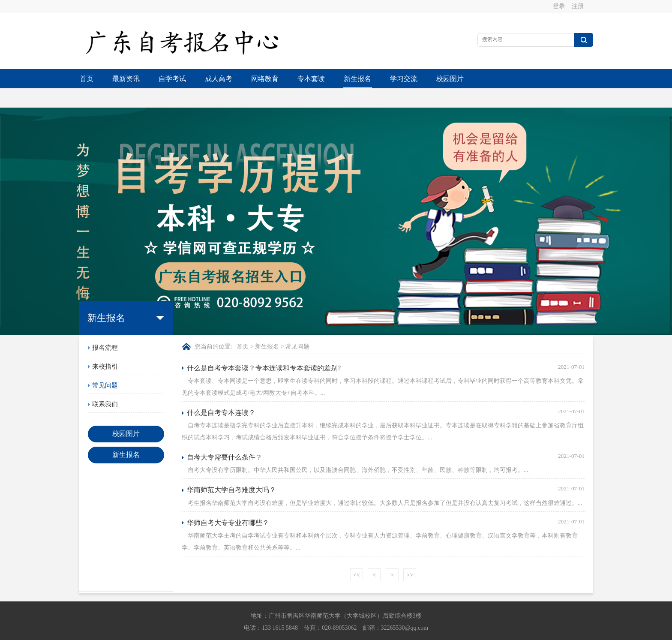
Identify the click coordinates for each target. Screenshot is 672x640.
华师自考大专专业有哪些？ (228, 503)
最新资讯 (126, 79)
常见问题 (105, 366)
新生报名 (357, 79)
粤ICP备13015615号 (395, 632)
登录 (559, 6)
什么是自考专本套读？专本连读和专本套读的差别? (264, 349)
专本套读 (311, 79)
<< (357, 556)
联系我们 (105, 385)
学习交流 (404, 79)
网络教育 (265, 79)
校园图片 (450, 79)
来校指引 (105, 347)
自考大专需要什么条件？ (225, 438)
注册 (578, 6)
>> (410, 556)
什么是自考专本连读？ (221, 393)
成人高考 (219, 79)
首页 (87, 79)
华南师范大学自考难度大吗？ (231, 470)
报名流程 (105, 328)
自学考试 (172, 79)
